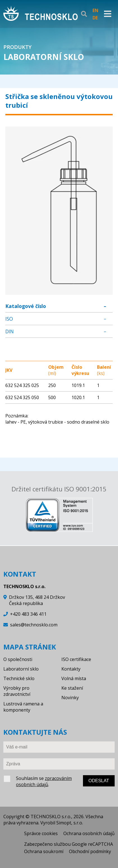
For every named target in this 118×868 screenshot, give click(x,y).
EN (95, 10)
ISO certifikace (76, 659)
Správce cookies (41, 833)
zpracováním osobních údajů (44, 781)
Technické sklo (19, 678)
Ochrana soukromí (44, 851)
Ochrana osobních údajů (89, 833)
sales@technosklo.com (34, 625)
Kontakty (71, 669)
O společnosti (18, 659)
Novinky (70, 698)
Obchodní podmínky (90, 851)
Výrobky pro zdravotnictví (17, 691)
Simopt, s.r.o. (70, 823)
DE (95, 18)
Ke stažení (72, 688)
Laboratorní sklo (21, 669)
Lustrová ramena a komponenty (23, 707)
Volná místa (74, 678)
